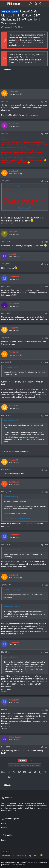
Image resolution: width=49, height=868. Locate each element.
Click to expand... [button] (25, 208)
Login (3, 840)
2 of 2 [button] (31, 761)
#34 (46, 585)
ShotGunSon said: (10, 186)
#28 (46, 338)
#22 (46, 134)
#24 (46, 242)
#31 (46, 470)
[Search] (45, 4)
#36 (46, 710)
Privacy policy (21, 856)
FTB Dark (6, 852)
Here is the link (7, 223)
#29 (46, 362)
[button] (4, 4)
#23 (46, 181)
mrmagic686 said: (10, 607)
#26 (46, 287)
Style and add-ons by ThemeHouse (15, 865)
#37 (46, 747)
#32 (46, 492)
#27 (46, 314)
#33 (46, 545)
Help (29, 856)
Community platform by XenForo (24, 862)
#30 (46, 416)
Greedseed (7, 27)
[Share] (42, 102)
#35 (46, 652)
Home (4, 823)
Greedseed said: (10, 420)
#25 (46, 264)
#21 (46, 102)
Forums (4, 828)
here (17, 40)
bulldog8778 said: (10, 549)
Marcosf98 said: (10, 367)
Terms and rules (8, 856)
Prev (23, 761)
